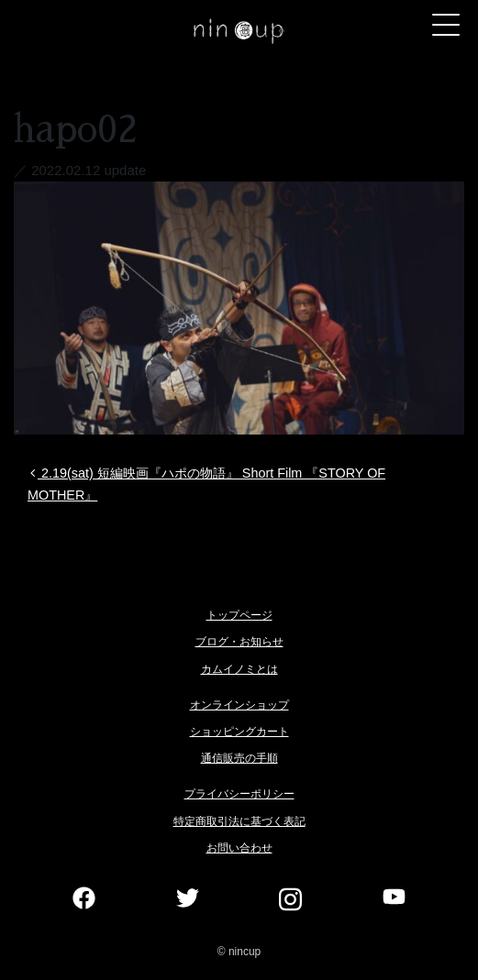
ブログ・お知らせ (239, 642)
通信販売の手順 (239, 758)
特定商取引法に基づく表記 (239, 821)
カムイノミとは (239, 669)
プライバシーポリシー (239, 794)
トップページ (239, 615)
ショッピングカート (239, 732)
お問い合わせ (239, 848)
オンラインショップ (239, 705)
